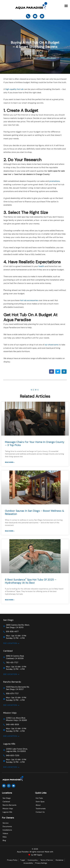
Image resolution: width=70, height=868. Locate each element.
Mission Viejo (10, 713)
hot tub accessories (29, 300)
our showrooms (52, 345)
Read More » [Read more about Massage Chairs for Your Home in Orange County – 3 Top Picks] (10, 462)
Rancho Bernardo (12, 682)
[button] (66, 6)
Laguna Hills (9, 744)
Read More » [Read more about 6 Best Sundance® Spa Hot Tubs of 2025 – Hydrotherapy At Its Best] (10, 600)
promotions (55, 181)
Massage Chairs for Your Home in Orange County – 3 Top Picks (35, 444)
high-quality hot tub (14, 89)
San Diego (8, 620)
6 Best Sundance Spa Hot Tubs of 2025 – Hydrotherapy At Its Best (31, 581)
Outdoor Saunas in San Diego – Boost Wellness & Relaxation (35, 512)
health (41, 266)
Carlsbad (8, 651)
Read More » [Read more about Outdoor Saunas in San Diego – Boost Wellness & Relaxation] (10, 531)
